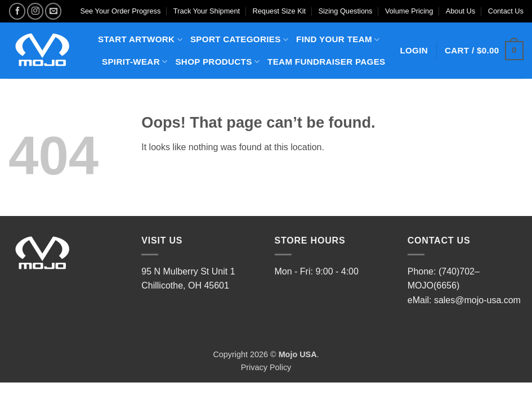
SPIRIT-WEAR (135, 62)
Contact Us (506, 11)
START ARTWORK (140, 40)
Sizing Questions (345, 11)
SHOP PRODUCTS (217, 62)
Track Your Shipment (207, 11)
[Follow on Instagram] (35, 11)
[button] (484, 51)
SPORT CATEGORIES (239, 40)
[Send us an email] (53, 11)
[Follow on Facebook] (17, 11)
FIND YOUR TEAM (338, 40)
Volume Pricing (409, 11)
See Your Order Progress (120, 11)
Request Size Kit (280, 11)
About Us (461, 11)
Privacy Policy (266, 367)
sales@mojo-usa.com (477, 300)
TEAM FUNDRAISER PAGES (326, 62)
